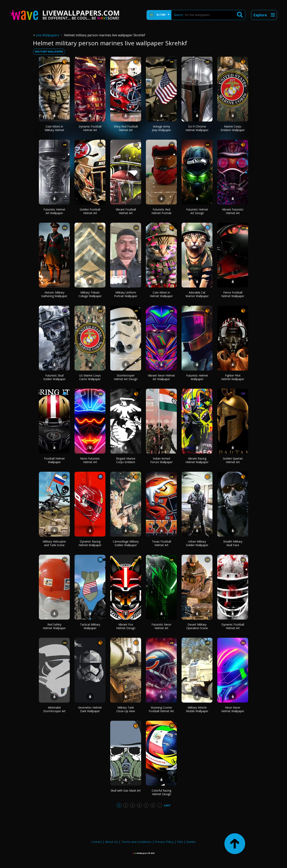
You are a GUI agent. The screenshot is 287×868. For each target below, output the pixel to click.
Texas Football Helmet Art (161, 543)
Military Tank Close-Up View (126, 709)
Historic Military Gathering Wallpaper (54, 294)
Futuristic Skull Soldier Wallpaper (54, 377)
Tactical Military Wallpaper (90, 626)
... (160, 805)
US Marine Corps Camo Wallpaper (90, 377)
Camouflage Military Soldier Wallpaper (126, 543)
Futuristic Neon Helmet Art (161, 626)
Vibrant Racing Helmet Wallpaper (197, 460)
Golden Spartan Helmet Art (233, 460)
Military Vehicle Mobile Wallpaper (197, 709)
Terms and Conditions (136, 842)
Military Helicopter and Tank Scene (54, 543)
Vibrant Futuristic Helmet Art (233, 211)
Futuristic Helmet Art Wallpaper (54, 211)
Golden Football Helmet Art (90, 211)
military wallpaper (49, 51)
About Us (112, 842)
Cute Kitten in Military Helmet (54, 128)
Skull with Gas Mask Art (126, 790)
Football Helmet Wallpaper (54, 460)
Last (167, 805)
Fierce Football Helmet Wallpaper (233, 294)
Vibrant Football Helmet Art (126, 211)
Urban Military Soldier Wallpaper (197, 543)
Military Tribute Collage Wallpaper (90, 294)
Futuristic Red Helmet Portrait (161, 211)
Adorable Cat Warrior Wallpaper (197, 294)
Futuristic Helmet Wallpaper (197, 377)
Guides (191, 842)
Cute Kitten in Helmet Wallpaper (161, 294)
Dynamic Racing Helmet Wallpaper (90, 543)
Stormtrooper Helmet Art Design (126, 377)
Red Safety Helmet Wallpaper (54, 626)
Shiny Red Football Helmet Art (126, 128)
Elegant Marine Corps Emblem (126, 460)
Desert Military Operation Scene (197, 626)
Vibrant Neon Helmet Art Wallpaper (161, 377)
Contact (97, 842)
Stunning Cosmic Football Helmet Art (161, 709)
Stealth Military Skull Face (233, 543)
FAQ (180, 842)
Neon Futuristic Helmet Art (90, 460)
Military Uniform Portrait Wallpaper (126, 294)
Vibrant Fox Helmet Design (126, 626)
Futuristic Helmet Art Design (197, 211)
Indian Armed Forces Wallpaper (161, 460)
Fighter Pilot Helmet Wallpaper (233, 377)
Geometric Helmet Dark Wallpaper (90, 709)
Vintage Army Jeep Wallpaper (161, 128)
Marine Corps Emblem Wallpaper (233, 128)
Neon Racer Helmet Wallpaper (233, 709)
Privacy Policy (164, 842)
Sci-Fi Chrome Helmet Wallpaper (197, 128)
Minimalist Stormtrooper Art (54, 709)
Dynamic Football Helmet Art (90, 128)
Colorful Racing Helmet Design (161, 792)
